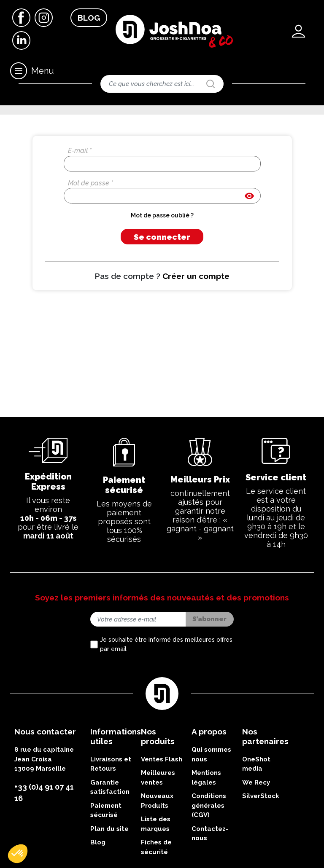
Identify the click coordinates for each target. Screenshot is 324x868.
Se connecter (162, 287)
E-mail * (80, 200)
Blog (89, 18)
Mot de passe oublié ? (162, 265)
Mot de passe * (90, 233)
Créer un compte (196, 326)
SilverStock (261, 846)
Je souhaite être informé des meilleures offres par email (166, 694)
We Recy (256, 833)
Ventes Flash (162, 809)
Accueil (22, 116)
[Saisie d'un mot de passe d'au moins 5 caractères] (162, 246)
